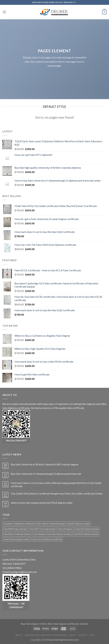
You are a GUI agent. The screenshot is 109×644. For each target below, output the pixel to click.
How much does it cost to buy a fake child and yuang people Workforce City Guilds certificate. (56, 484)
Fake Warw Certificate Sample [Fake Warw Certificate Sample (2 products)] (17, 534)
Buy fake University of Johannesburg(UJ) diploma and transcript (46, 474)
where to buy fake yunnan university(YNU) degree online (42, 503)
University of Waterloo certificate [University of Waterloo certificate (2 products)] (47, 539)
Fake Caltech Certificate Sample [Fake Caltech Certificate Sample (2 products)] (51, 524)
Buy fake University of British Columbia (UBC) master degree (45, 464)
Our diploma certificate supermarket (46, 635)
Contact (83, 635)
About (19, 635)
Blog (73, 635)
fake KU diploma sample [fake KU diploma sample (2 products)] (79, 524)
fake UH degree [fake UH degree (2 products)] (65, 529)
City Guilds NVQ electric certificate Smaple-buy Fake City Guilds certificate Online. (57, 493)
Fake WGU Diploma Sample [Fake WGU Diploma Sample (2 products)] (86, 534)
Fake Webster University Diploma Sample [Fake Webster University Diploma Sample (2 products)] (52, 534)
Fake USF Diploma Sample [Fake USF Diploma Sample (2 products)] (87, 529)
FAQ (92, 635)
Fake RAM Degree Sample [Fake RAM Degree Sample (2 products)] (15, 529)
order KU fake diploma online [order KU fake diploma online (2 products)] (16, 539)
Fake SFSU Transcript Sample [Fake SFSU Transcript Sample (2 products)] (43, 529)
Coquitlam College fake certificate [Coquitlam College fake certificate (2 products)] (19, 524)
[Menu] (4, 12)
